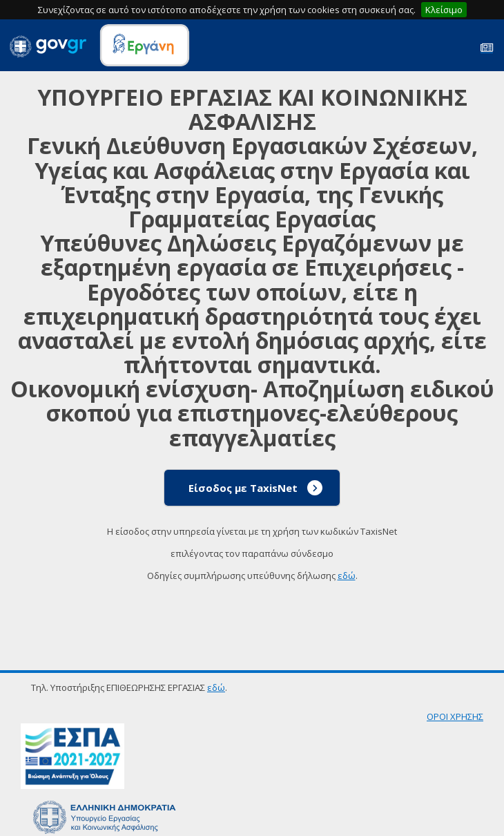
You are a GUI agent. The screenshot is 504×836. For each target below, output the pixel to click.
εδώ (347, 576)
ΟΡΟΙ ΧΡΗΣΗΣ (455, 716)
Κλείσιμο (444, 10)
